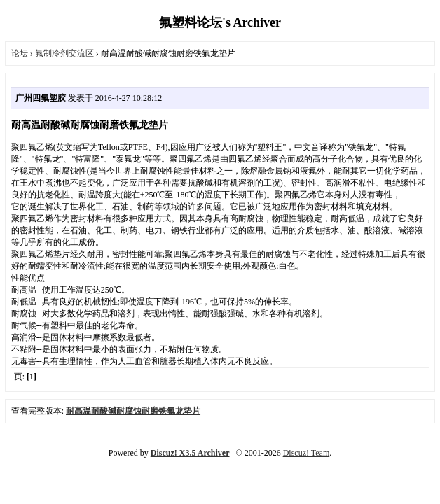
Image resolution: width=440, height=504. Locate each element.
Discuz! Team (307, 453)
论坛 (20, 53)
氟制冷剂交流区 (64, 53)
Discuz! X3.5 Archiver (190, 453)
